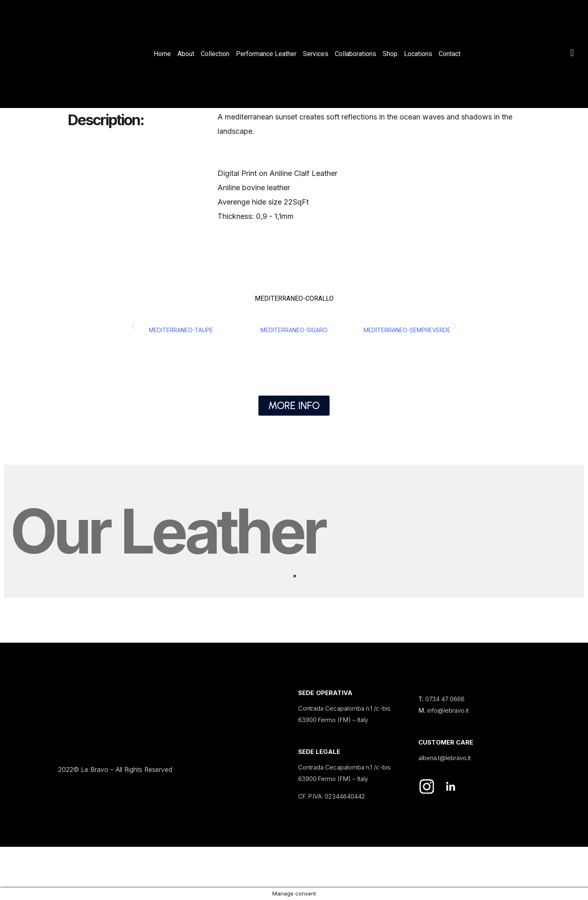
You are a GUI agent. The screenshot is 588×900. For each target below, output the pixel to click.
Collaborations (356, 54)
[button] (134, 325)
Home (162, 54)
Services (316, 54)
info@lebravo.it (448, 710)
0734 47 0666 (445, 699)
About (186, 54)
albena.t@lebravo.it (444, 758)
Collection (215, 54)
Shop (390, 54)
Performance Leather (266, 54)
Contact (450, 54)
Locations (418, 54)
